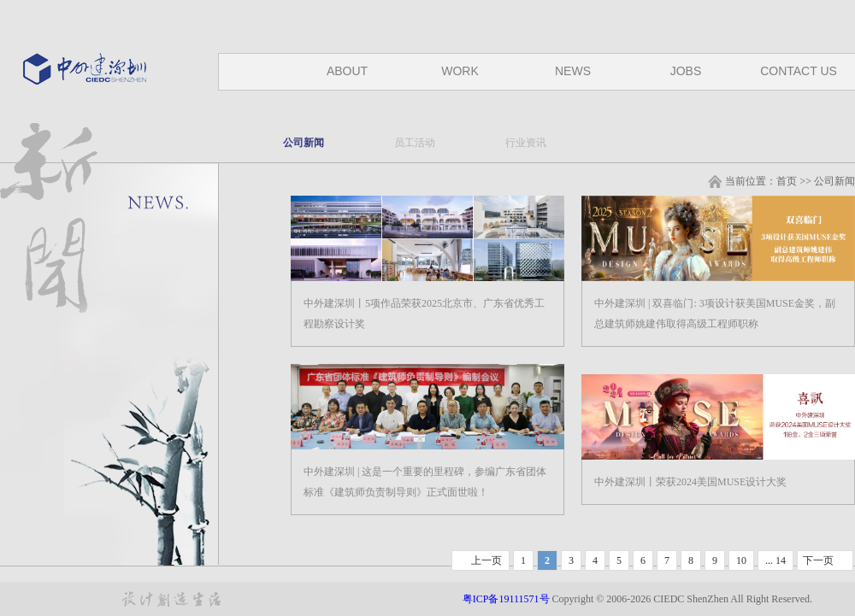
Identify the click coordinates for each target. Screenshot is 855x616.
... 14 (775, 560)
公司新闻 (304, 143)
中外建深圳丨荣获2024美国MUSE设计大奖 (690, 482)
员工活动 (415, 143)
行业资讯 (526, 143)
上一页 (486, 560)
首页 (787, 181)
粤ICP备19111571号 (507, 599)
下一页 (818, 560)
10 (741, 560)
